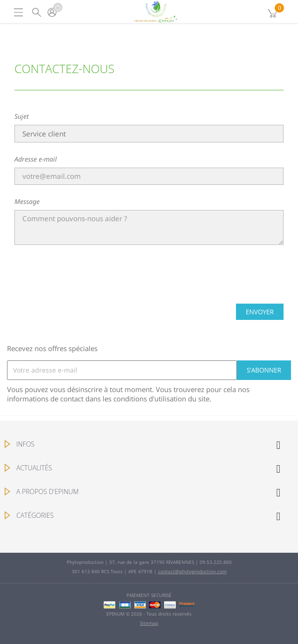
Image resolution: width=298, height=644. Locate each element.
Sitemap (149, 623)
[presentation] (149, 278)
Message (27, 201)
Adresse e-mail (36, 159)
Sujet (22, 116)
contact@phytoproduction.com (192, 571)
